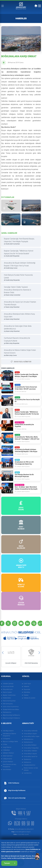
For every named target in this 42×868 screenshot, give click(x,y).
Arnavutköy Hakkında (31, 731)
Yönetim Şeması (8, 684)
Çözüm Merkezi (8, 762)
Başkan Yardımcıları (9, 695)
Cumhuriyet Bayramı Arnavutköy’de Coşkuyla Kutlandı (20, 341)
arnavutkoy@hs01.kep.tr (21, 832)
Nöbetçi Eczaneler (30, 698)
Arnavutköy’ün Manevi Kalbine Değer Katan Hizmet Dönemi (20, 353)
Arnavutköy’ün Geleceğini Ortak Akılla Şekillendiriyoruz (20, 329)
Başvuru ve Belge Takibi (10, 742)
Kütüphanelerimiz (29, 765)
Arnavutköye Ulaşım (30, 734)
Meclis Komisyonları (9, 701)
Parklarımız (27, 762)
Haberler (27, 686)
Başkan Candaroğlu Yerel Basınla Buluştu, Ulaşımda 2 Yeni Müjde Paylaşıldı (20, 241)
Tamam (10, 863)
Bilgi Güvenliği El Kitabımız (11, 718)
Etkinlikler (27, 692)
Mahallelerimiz (29, 739)
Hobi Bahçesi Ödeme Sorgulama (9, 735)
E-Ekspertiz (7, 739)
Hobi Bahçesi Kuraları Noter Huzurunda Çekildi (20, 278)
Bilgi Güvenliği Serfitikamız (11, 715)
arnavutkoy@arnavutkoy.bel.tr (21, 829)
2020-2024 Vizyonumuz (11, 707)
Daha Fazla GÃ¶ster (21, 362)
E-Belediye (6, 750)
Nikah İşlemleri (8, 756)
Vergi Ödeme (7, 747)
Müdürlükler (7, 698)
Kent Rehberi (7, 770)
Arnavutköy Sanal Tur (31, 756)
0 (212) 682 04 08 (21, 834)
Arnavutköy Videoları (30, 751)
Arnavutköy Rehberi (30, 745)
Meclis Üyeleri (7, 692)
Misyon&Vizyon (8, 689)
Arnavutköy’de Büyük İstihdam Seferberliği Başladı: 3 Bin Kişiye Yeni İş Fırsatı (20, 266)
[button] (3, 653)
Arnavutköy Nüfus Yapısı (32, 736)
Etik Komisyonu (8, 704)
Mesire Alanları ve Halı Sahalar (31, 769)
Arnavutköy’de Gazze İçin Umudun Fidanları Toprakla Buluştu (20, 305)
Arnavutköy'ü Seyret (30, 754)
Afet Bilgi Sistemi (8, 731)
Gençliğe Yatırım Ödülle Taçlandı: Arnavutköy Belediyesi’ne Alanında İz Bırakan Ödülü (20, 291)
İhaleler (26, 695)
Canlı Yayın (27, 684)
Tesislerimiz (27, 759)
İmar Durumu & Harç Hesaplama (10, 765)
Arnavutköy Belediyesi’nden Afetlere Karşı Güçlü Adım (20, 317)
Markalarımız (7, 712)
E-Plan (5, 744)
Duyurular (27, 689)
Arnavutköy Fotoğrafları (31, 748)
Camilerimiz (28, 773)
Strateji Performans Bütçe (11, 709)
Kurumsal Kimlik (8, 686)
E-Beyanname (7, 759)
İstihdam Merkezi (8, 753)
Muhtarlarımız (28, 742)
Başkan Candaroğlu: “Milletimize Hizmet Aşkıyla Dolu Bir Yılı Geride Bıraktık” (20, 253)
